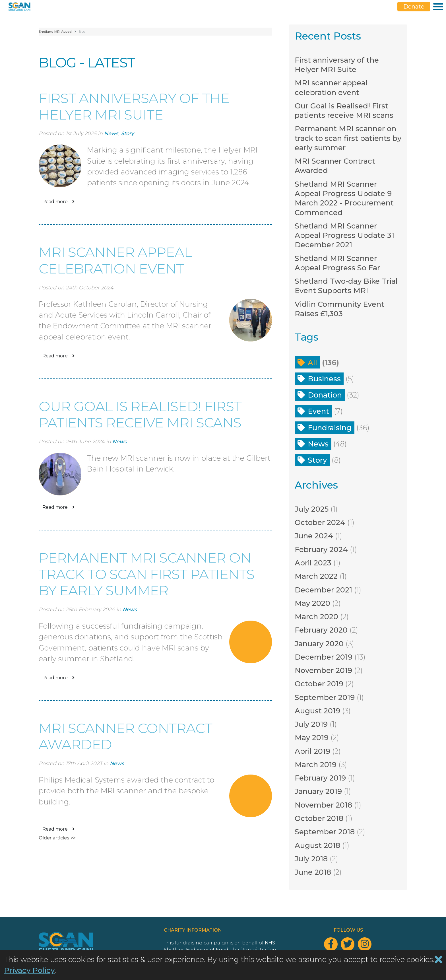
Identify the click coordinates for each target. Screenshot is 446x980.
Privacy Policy (29, 970)
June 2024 (314, 536)
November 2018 (323, 805)
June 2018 (313, 872)
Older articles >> (57, 838)
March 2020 (316, 616)
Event (318, 411)
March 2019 (316, 764)
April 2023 (313, 563)
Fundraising (330, 428)
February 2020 (321, 630)
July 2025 (312, 509)
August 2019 (317, 711)
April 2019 (312, 751)
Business (324, 379)
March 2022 (316, 576)
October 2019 (319, 684)
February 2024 (321, 549)
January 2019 (318, 791)
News (111, 133)
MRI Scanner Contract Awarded (125, 736)
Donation (325, 395)
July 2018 (311, 859)
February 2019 (320, 778)
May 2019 (312, 737)
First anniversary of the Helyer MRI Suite (134, 106)
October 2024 (320, 522)
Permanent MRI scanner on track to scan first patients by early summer (146, 574)
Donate (414, 7)
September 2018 (325, 832)
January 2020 (319, 644)
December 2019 (324, 657)
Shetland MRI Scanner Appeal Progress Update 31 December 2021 (344, 235)
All (312, 362)
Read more (55, 202)
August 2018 (317, 845)
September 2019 (325, 697)
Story (127, 133)
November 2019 (323, 670)
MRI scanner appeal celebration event (115, 260)
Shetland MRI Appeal (55, 32)
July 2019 (311, 724)
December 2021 (323, 590)
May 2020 (312, 603)
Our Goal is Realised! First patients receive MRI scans (140, 415)
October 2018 (319, 818)
